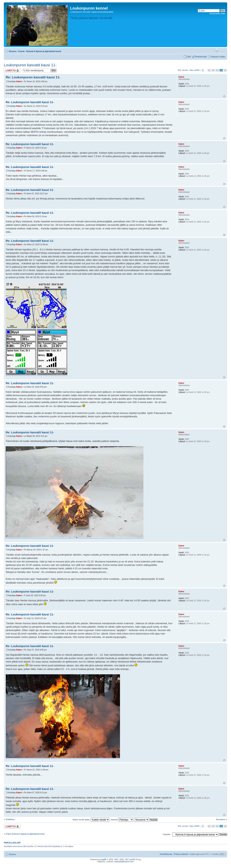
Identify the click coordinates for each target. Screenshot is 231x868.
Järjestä (122, 820)
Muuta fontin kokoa (223, 51)
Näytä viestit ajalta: (91, 820)
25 (225, 70)
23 (217, 70)
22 (213, 70)
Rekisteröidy (201, 57)
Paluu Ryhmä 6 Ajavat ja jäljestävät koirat (25, 834)
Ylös (224, 96)
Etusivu (13, 51)
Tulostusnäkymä (217, 51)
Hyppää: (167, 834)
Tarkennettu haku (217, 14)
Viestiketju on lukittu (12, 70)
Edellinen (10, 819)
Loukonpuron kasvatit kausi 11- (30, 65)
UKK (189, 57)
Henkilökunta (166, 854)
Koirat (22, 51)
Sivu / (194, 70)
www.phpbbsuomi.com (124, 862)
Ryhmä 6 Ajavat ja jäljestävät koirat (44, 51)
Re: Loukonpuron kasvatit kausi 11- (33, 77)
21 (209, 70)
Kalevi (19, 82)
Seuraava (220, 819)
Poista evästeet (181, 854)
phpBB (103, 860)
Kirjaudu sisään (218, 57)
